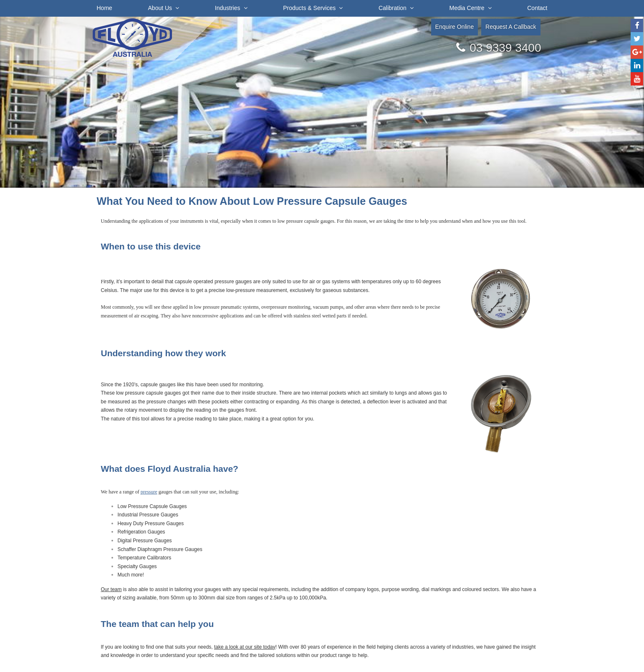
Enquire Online (455, 27)
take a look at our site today (245, 647)
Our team (111, 589)
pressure (149, 492)
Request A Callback (511, 27)
